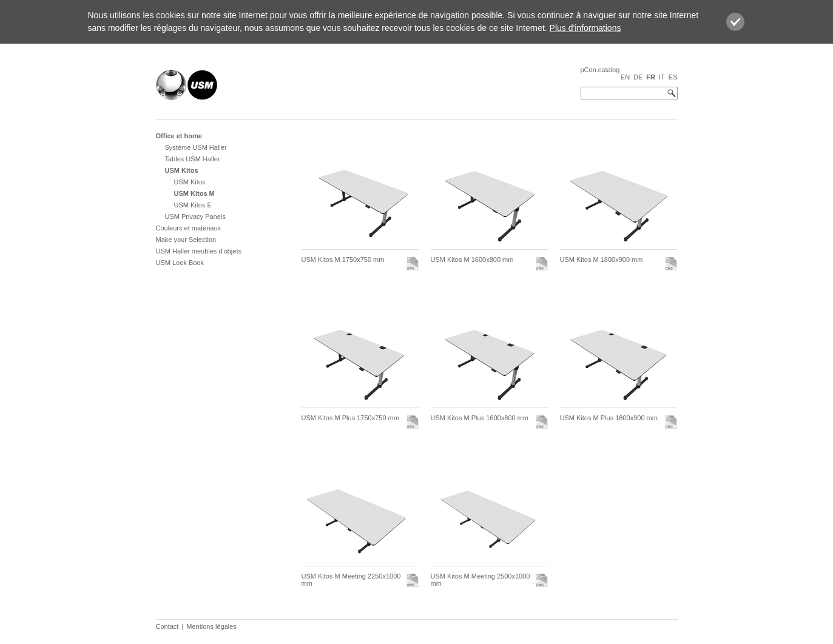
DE (638, 77)
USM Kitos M (194, 193)
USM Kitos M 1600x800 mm (472, 260)
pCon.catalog (600, 70)
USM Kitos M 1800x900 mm (602, 260)
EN (625, 77)
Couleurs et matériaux (189, 228)
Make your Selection (186, 240)
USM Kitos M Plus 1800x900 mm (609, 418)
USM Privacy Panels (195, 216)
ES (673, 77)
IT (662, 77)
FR (651, 77)
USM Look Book (180, 263)
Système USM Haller (196, 147)
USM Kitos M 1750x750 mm (343, 260)
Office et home (179, 136)
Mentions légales (211, 626)
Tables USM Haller (193, 159)
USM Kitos (182, 170)
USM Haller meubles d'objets (199, 251)
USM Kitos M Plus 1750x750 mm (350, 418)
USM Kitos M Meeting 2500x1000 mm (481, 580)
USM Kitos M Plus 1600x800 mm (480, 418)
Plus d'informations (585, 28)
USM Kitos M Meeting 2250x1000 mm (351, 580)
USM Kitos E (193, 205)
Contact (167, 626)
